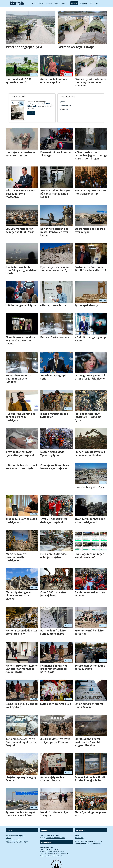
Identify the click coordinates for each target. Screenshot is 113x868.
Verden (41, 3)
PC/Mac (47, 104)
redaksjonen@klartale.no (55, 838)
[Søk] (91, 3)
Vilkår (77, 836)
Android (36, 106)
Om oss (8, 838)
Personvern (79, 838)
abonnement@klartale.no (55, 852)
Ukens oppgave (60, 3)
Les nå (31, 113)
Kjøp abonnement (47, 847)
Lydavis (62, 102)
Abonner (74, 3)
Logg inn (83, 3)
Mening (49, 3)
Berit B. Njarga (19, 836)
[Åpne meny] (97, 3)
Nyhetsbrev (64, 109)
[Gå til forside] (17, 3)
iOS (28, 106)
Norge (34, 3)
